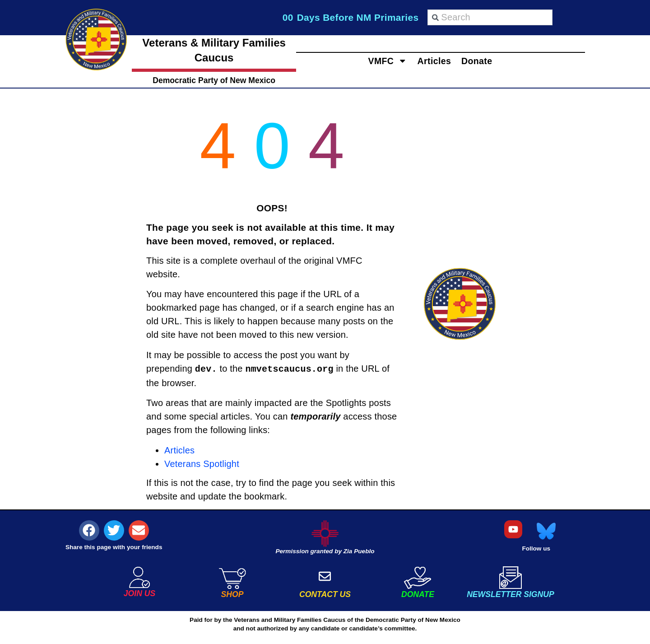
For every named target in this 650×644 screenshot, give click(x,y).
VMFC (373, 61)
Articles (434, 61)
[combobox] (490, 17)
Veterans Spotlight (202, 464)
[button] (89, 530)
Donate (491, 61)
